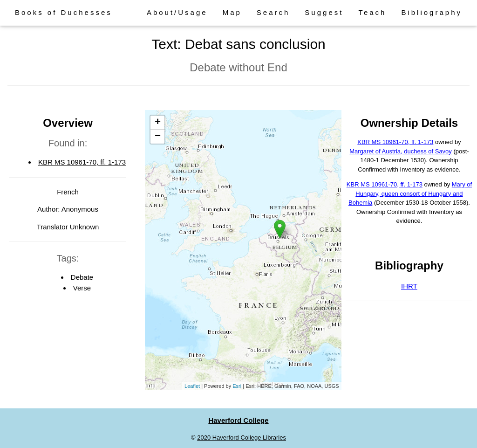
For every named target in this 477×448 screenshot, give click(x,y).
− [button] (158, 137)
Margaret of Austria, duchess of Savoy (401, 151)
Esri (237, 386)
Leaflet (192, 386)
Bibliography (432, 12)
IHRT (409, 286)
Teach (372, 12)
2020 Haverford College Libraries (242, 438)
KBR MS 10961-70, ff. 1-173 (82, 162)
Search (273, 12)
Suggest (324, 12)
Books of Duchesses (64, 12)
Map (232, 12)
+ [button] (158, 123)
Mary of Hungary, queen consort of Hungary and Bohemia (410, 193)
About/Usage (177, 12)
